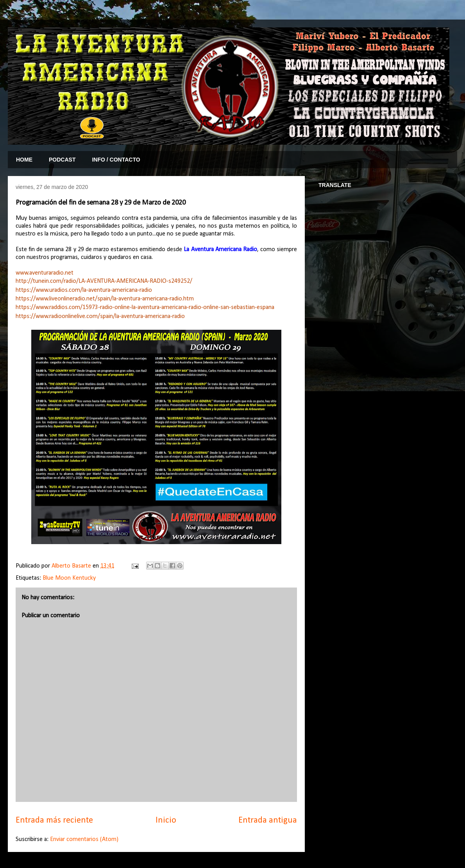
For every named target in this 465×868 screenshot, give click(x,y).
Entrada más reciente (54, 820)
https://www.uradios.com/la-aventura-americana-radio (84, 290)
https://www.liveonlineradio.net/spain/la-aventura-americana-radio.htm (105, 299)
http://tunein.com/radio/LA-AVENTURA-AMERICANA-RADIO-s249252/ (104, 281)
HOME (24, 160)
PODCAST (62, 160)
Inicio (166, 820)
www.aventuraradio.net (45, 273)
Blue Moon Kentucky (69, 578)
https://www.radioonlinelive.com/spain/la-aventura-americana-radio (100, 316)
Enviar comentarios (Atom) (84, 839)
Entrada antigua (268, 820)
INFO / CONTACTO (116, 160)
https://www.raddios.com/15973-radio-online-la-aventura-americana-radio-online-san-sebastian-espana (145, 307)
